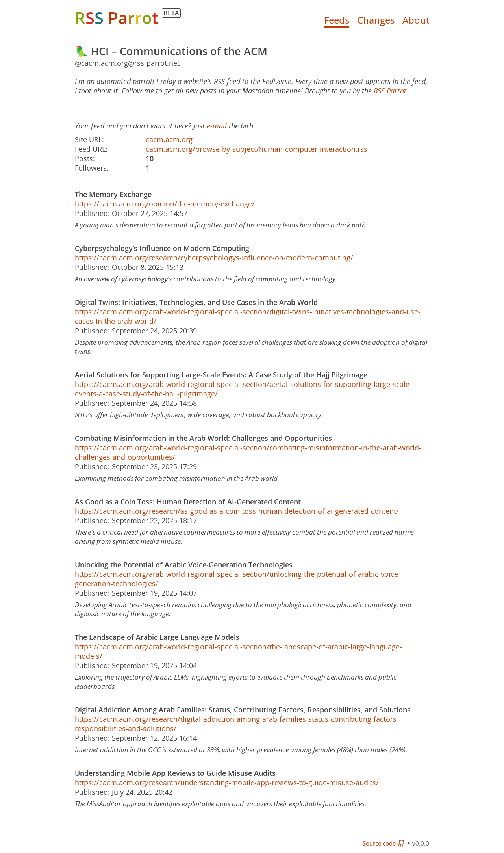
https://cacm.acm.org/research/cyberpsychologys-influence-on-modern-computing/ (214, 258)
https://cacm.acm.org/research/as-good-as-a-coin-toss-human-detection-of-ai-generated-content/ (237, 511)
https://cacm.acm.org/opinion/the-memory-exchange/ (165, 204)
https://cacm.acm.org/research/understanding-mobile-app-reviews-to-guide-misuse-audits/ (227, 782)
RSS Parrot (390, 91)
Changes (376, 20)
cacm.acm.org (169, 139)
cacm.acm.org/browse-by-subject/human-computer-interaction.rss (257, 149)
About (416, 20)
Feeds (337, 20)
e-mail (217, 126)
